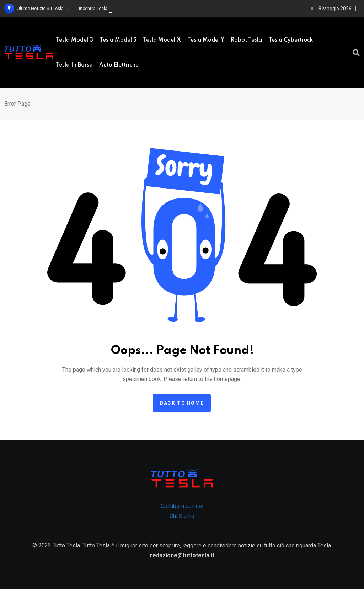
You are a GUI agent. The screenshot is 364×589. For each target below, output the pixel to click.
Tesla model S (118, 40)
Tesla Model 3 (74, 40)
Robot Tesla (246, 40)
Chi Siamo (182, 516)
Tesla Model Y (206, 40)
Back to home (182, 403)
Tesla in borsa (74, 65)
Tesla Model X (162, 40)
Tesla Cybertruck (291, 40)
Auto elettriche (119, 65)
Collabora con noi (182, 506)
